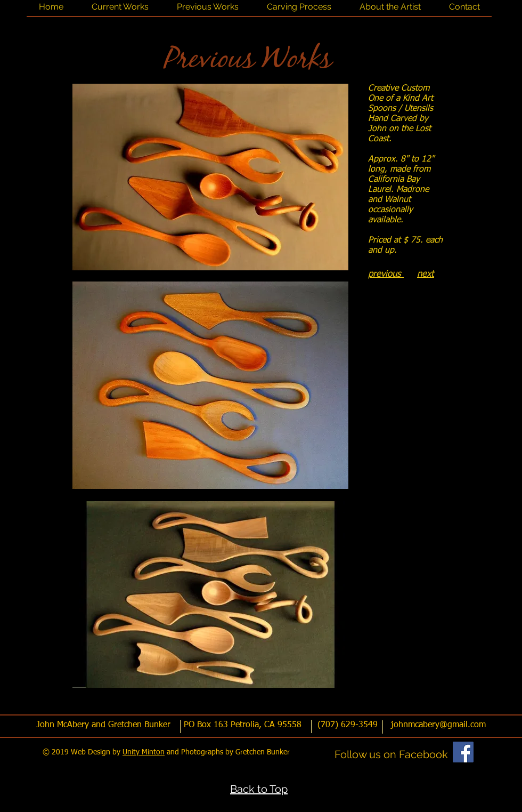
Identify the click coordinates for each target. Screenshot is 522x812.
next (426, 274)
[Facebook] (463, 752)
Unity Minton (144, 752)
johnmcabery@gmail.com (438, 725)
